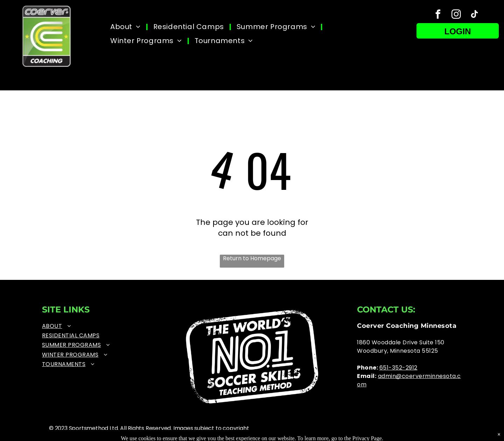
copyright (236, 428)
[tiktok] (475, 15)
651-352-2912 (398, 368)
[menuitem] (127, 27)
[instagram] (456, 15)
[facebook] (438, 15)
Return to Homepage (252, 259)
